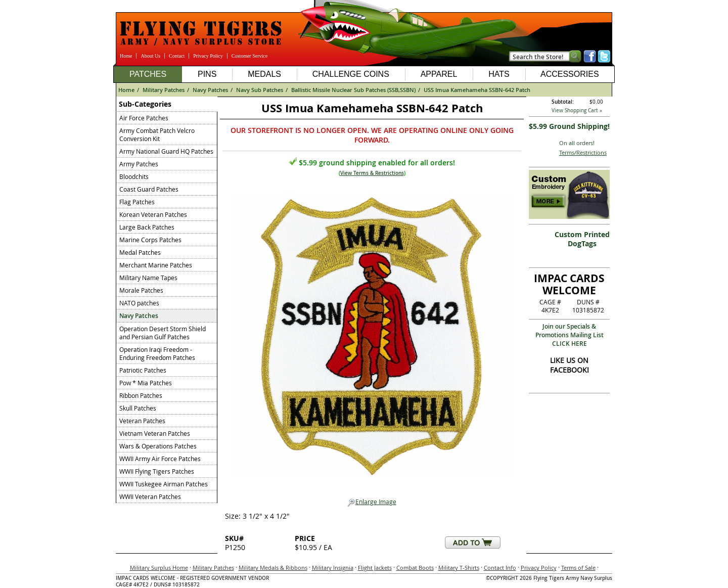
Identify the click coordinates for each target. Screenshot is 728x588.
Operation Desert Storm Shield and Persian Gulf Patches (163, 333)
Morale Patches (141, 290)
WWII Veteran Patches (150, 496)
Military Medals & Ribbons (273, 568)
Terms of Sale (578, 568)
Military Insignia (333, 568)
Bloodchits (134, 176)
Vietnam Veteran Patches (155, 433)
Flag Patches (137, 202)
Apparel (439, 74)
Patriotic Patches (143, 370)
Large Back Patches (147, 227)
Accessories (570, 74)
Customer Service (249, 56)
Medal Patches (140, 252)
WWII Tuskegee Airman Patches (164, 484)
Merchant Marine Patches (156, 265)
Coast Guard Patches (149, 189)
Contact (177, 56)
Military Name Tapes (148, 278)
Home (126, 56)
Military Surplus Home (159, 568)
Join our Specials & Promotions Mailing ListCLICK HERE (570, 335)
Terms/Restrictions (583, 152)
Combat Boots (415, 568)
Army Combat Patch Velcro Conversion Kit (157, 134)
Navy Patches (210, 90)
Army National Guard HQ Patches (166, 151)
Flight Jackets (375, 568)
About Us (150, 56)
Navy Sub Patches (260, 90)
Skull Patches (138, 408)
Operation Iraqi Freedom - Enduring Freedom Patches (157, 353)
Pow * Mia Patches (146, 383)
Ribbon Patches (141, 395)
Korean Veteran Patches (153, 214)
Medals (264, 74)
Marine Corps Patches (150, 240)
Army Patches (139, 164)
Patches (148, 74)
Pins (207, 74)
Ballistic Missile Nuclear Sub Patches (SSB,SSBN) (353, 90)
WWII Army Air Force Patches (160, 459)
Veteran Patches (142, 421)
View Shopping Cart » (577, 110)
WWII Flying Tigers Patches (157, 471)
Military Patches (164, 90)
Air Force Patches (144, 118)
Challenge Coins (351, 74)
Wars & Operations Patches (158, 446)
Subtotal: (563, 102)
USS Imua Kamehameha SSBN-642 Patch (477, 90)
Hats (499, 74)
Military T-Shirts (459, 568)
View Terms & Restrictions (372, 173)
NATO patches (139, 303)
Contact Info (500, 568)
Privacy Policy (208, 56)
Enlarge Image (372, 502)
